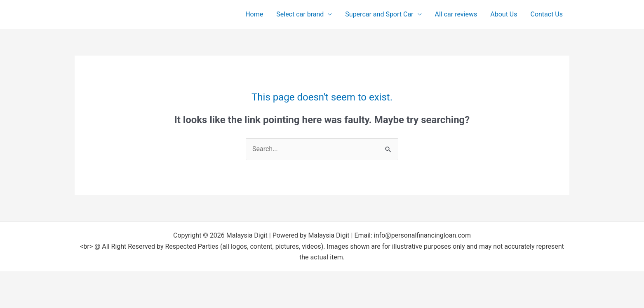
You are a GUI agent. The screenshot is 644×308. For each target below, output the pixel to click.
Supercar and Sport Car (379, 14)
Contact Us (546, 14)
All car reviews (456, 14)
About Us (504, 14)
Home (254, 14)
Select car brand (300, 14)
